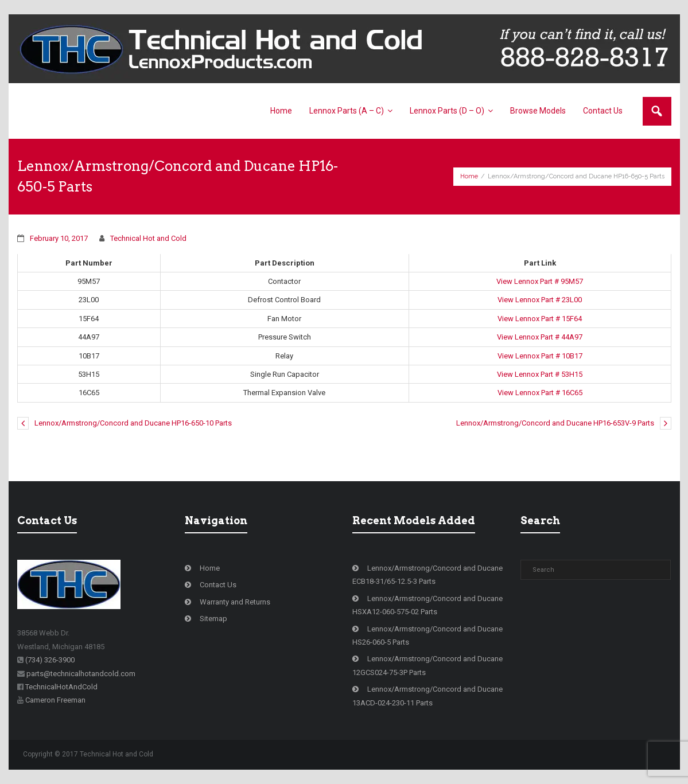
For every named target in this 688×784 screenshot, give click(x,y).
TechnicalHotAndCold (61, 687)
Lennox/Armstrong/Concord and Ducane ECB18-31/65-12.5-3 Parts (427, 575)
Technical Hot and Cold (148, 238)
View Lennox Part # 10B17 (540, 356)
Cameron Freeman (55, 700)
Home (469, 176)
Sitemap (213, 619)
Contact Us (218, 585)
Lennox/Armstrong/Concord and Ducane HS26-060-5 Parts (427, 635)
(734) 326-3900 (50, 660)
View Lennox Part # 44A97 (540, 337)
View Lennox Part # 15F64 (540, 319)
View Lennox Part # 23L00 (540, 300)
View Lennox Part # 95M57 (540, 281)
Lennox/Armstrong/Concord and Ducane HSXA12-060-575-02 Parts (427, 605)
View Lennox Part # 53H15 (540, 374)
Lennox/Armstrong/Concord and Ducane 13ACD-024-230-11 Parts (427, 696)
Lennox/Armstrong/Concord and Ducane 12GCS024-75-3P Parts (427, 665)
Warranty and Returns (235, 602)
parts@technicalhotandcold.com (81, 674)
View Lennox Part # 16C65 (540, 393)
